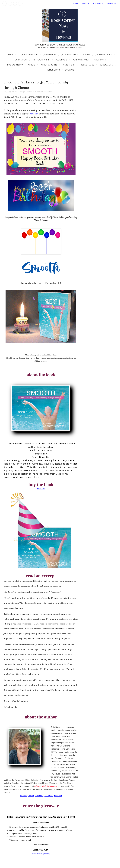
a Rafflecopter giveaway (41, 854)
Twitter (31, 796)
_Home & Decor (53, 70)
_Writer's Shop (69, 65)
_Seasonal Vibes (106, 65)
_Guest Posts (100, 60)
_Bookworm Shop (15, 65)
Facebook (39, 796)
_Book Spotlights (30, 55)
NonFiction (48, 92)
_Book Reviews (50, 55)
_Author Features (69, 55)
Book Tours (30, 92)
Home (76, 4)
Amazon (34, 114)
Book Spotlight (20, 92)
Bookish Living (87, 65)
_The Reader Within (41, 60)
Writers (31, 65)
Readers (86, 55)
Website (24, 796)
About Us (85, 4)
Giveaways (69, 70)
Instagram (49, 796)
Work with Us (98, 4)
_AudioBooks (61, 60)
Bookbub (58, 796)
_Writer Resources (49, 65)
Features (12, 55)
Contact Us (111, 4)
